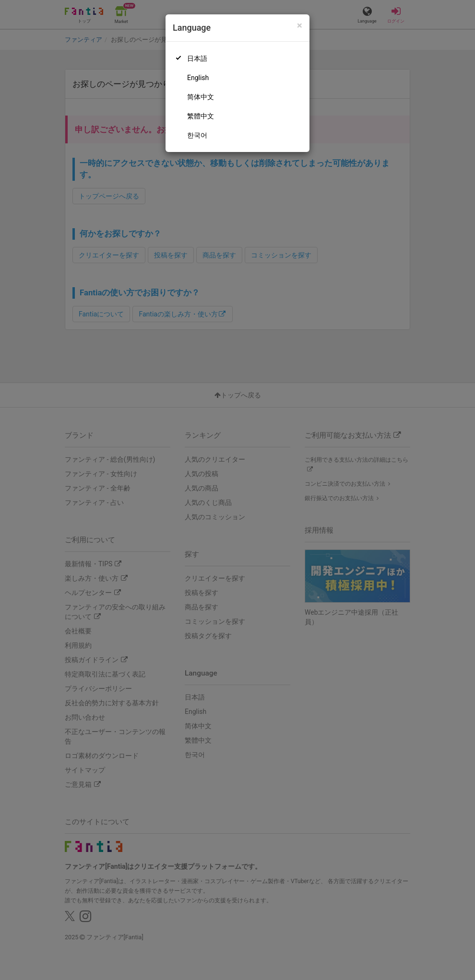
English (198, 78)
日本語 (197, 58)
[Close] (300, 26)
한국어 (197, 135)
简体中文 (201, 97)
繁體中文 (201, 116)
